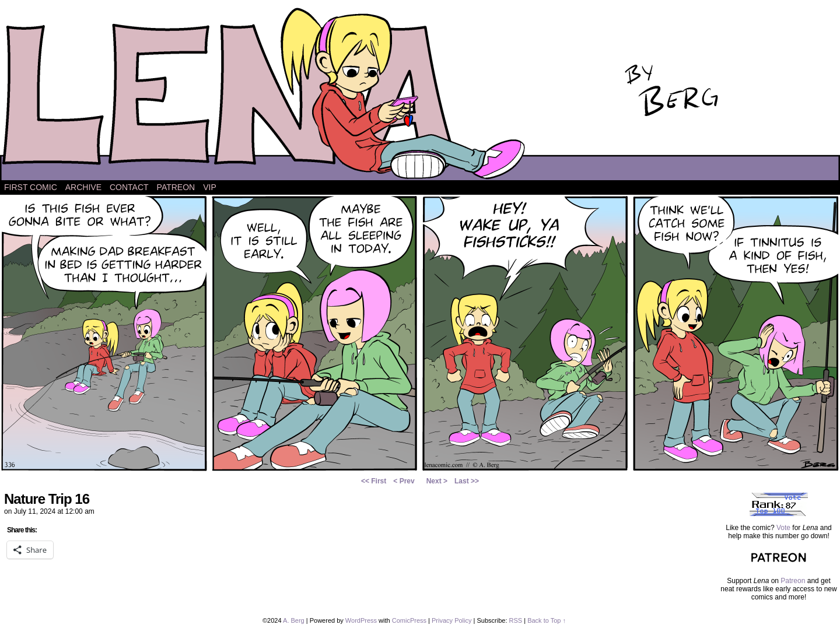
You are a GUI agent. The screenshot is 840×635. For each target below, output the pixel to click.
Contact (129, 187)
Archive (83, 187)
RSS (516, 620)
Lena (420, 93)
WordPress (361, 620)
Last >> (467, 481)
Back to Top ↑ (547, 620)
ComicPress (409, 620)
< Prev (404, 481)
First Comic (31, 187)
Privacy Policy (452, 620)
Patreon (176, 187)
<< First (374, 481)
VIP (210, 187)
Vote (783, 528)
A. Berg (294, 620)
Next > (437, 481)
